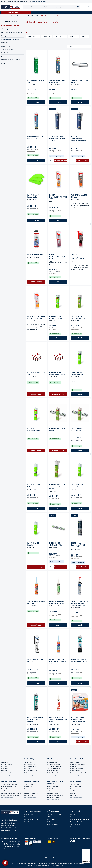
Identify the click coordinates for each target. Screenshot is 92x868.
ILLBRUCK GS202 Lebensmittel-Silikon (78, 373)
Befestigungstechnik (9, 781)
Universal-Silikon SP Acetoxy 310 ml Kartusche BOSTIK (58, 720)
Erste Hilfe (4, 768)
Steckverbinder (6, 789)
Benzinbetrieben (75, 789)
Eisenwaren (28, 768)
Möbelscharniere (52, 762)
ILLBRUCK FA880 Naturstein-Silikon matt (79, 317)
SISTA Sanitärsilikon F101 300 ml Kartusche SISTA (80, 661)
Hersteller (33, 37)
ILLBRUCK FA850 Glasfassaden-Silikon (56, 544)
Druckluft (73, 793)
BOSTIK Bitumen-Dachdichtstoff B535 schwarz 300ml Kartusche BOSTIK (80, 545)
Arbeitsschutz (6, 759)
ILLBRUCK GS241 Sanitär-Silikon (36, 373)
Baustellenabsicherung (77, 768)
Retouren (74, 827)
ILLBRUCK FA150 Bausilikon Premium (56, 317)
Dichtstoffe (5, 43)
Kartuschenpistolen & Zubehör (11, 60)
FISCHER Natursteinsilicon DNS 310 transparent (36, 317)
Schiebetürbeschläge (31, 771)
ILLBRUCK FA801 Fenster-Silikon (58, 430)
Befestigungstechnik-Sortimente (11, 793)
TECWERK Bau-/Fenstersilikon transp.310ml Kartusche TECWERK (79, 139)
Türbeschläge (28, 762)
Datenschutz (52, 822)
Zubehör (73, 791)
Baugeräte (73, 766)
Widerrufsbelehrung (54, 814)
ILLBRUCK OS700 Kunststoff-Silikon (77, 486)
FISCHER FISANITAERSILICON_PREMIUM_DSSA (58, 257)
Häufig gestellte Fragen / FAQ (80, 819)
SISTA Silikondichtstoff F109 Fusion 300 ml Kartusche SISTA (35, 720)
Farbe (46, 37)
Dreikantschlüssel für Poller (79, 773)
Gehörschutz (5, 771)
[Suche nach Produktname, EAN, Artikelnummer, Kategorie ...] (50, 7)
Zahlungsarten (75, 824)
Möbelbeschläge (53, 759)
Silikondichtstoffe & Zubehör (10, 39)
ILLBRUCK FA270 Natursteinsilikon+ (34, 430)
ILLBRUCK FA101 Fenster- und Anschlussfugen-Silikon (58, 487)
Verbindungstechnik (53, 771)
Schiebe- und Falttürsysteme (56, 766)
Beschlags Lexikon (30, 822)
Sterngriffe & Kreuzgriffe (9, 787)
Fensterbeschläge (30, 764)
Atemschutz (5, 762)
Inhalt (73, 37)
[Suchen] (78, 7)
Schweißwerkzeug (76, 787)
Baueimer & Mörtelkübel (78, 764)
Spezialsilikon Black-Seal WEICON (36, 661)
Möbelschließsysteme (54, 773)
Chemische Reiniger (53, 787)
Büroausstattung (29, 789)
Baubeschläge (29, 759)
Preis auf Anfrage (36, 282)
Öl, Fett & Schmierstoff (54, 797)
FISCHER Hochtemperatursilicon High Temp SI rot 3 (79, 257)
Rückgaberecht (75, 817)
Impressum (51, 819)
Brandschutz (5, 766)
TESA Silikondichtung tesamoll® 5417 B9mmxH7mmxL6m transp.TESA (78, 720)
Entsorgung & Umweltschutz (33, 791)
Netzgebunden (75, 795)
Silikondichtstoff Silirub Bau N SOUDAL (35, 138)
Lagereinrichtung (30, 795)
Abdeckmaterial (75, 762)
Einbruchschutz (29, 773)
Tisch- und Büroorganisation (56, 768)
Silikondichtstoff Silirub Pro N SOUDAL (57, 81)
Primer (3, 63)
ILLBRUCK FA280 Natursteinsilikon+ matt (57, 373)
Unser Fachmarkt (30, 817)
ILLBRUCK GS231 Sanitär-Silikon (36, 486)
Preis (85, 37)
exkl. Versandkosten (33, 93)
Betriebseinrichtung (32, 781)
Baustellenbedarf (77, 759)
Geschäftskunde (53, 824)
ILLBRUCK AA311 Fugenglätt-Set (33, 196)
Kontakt (73, 814)
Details (36, 102)
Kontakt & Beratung (31, 819)
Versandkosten (41, 863)
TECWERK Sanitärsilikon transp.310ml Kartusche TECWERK (57, 139)
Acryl (3, 56)
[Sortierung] (79, 46)
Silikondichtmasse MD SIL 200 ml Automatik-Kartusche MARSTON (80, 603)
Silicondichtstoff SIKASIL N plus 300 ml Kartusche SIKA (58, 662)
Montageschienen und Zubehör (11, 795)
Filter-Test (60, 37)
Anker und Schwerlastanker (10, 784)
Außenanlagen (29, 784)
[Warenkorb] (89, 7)
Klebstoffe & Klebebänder (55, 795)
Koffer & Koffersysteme (31, 793)
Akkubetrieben (75, 784)
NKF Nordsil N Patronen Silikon (79, 81)
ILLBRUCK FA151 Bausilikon (33, 544)
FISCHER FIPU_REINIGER (36, 255)
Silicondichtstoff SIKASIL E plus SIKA (36, 602)
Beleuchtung (28, 787)
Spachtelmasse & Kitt (8, 49)
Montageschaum (6, 36)
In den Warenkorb (61, 161)
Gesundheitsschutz (7, 773)
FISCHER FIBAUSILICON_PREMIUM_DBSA (58, 197)
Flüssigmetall (5, 53)
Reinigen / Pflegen (53, 793)
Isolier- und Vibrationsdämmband (12, 32)
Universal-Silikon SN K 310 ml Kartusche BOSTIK (58, 602)
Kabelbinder (5, 791)
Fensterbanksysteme (31, 766)
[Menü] (89, 850)
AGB (49, 817)
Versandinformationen (78, 822)
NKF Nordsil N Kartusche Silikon (36, 81)
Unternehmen (29, 814)
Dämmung (4, 29)
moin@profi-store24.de (39, 2)
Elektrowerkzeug (76, 781)
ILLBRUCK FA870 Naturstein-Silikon (77, 430)
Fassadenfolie (5, 46)
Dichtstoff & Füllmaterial (10, 22)
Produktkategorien (11, 12)
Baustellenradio (75, 771)
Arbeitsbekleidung (7, 764)
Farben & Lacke (52, 791)
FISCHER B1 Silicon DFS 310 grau (79, 196)
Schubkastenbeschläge (54, 764)
